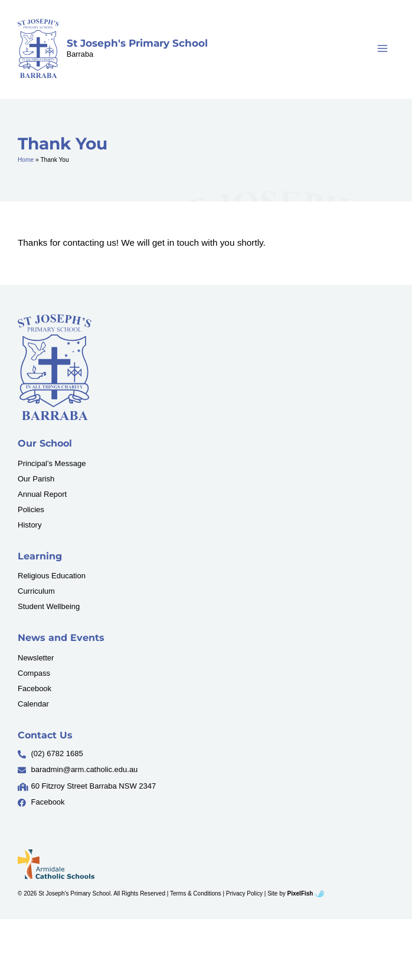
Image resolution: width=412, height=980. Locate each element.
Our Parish (36, 479)
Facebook (35, 688)
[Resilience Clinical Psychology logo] (55, 367)
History (30, 525)
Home (26, 160)
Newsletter (36, 658)
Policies (31, 509)
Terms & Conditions (196, 893)
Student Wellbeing (49, 606)
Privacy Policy (244, 893)
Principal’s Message (52, 463)
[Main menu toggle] (383, 49)
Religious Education (52, 576)
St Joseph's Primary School (137, 43)
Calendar (33, 704)
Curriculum (36, 591)
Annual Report (42, 494)
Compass (34, 673)
